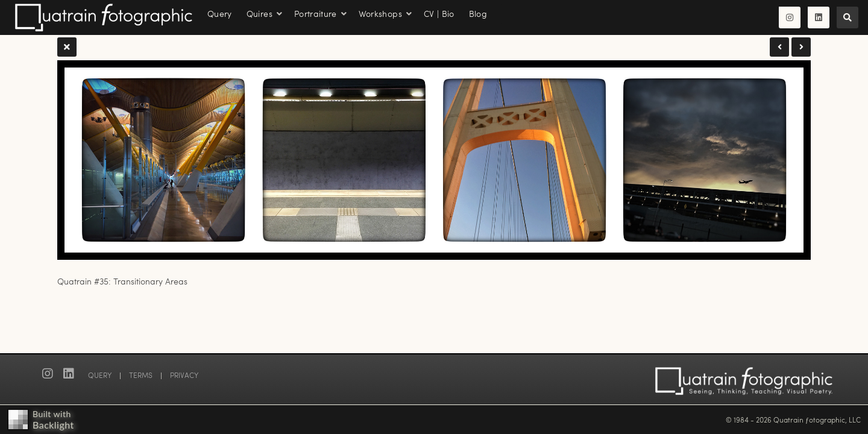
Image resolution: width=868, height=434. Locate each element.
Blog (478, 14)
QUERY (100, 375)
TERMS (141, 375)
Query (220, 14)
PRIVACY (184, 375)
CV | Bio (439, 14)
